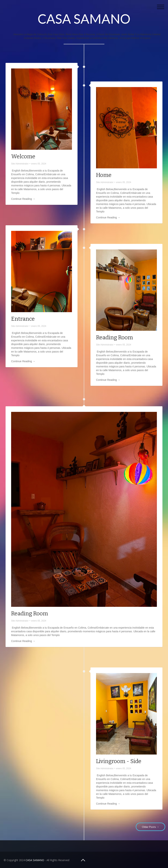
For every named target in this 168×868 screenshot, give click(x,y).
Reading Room (115, 337)
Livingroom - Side (119, 761)
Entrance (23, 319)
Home (104, 175)
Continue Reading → (23, 199)
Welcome (23, 156)
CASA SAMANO (84, 19)
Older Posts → (150, 827)
